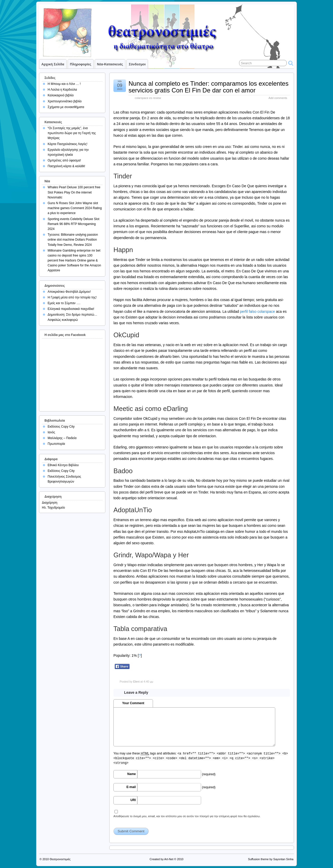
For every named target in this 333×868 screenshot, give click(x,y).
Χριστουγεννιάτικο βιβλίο (65, 101)
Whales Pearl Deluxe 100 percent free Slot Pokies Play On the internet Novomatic (74, 192)
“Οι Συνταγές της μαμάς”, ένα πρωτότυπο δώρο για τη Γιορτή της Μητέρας (72, 133)
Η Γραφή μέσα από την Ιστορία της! (72, 297)
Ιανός (51, 432)
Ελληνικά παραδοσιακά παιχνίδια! (71, 309)
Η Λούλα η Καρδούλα (62, 90)
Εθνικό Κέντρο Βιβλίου (63, 465)
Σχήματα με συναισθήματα (66, 107)
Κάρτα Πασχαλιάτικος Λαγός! (68, 144)
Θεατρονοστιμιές (60, 859)
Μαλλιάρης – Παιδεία (62, 438)
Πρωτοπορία (56, 444)
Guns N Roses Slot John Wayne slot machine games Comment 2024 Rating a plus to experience (75, 208)
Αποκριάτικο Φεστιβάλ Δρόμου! (69, 292)
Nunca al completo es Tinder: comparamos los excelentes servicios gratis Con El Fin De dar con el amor (209, 87)
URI (133, 800)
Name (132, 774)
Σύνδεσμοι (137, 64)
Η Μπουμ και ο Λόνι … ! (64, 84)
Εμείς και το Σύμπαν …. (64, 303)
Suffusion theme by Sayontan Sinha (271, 859)
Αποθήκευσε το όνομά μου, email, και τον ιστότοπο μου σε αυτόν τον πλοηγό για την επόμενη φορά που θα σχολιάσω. (187, 816)
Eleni (136, 682)
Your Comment (133, 703)
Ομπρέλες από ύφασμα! (64, 160)
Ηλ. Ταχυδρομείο (53, 508)
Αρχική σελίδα (53, 64)
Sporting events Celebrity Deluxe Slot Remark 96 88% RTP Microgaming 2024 (73, 224)
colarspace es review (148, 98)
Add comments (278, 98)
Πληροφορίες (81, 64)
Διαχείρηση (50, 503)
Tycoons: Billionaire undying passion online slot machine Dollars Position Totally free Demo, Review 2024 (73, 240)
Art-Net (169, 859)
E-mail (131, 787)
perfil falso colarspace (257, 311)
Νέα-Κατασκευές (110, 64)
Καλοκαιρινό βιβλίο (61, 95)
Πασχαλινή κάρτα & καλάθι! (66, 166)
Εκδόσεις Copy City (61, 427)
